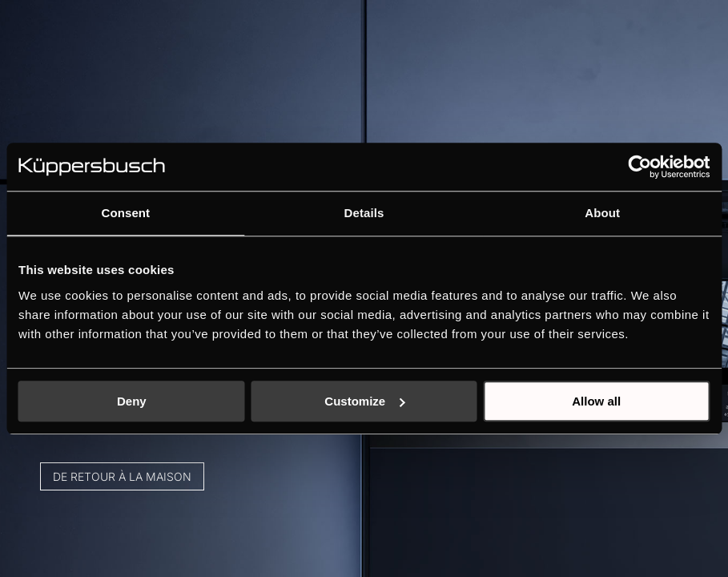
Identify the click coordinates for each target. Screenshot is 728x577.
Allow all (596, 401)
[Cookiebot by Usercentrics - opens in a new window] (640, 167)
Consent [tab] (125, 213)
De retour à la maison (138, 448)
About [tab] (602, 213)
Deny (132, 401)
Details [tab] (364, 213)
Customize (364, 401)
